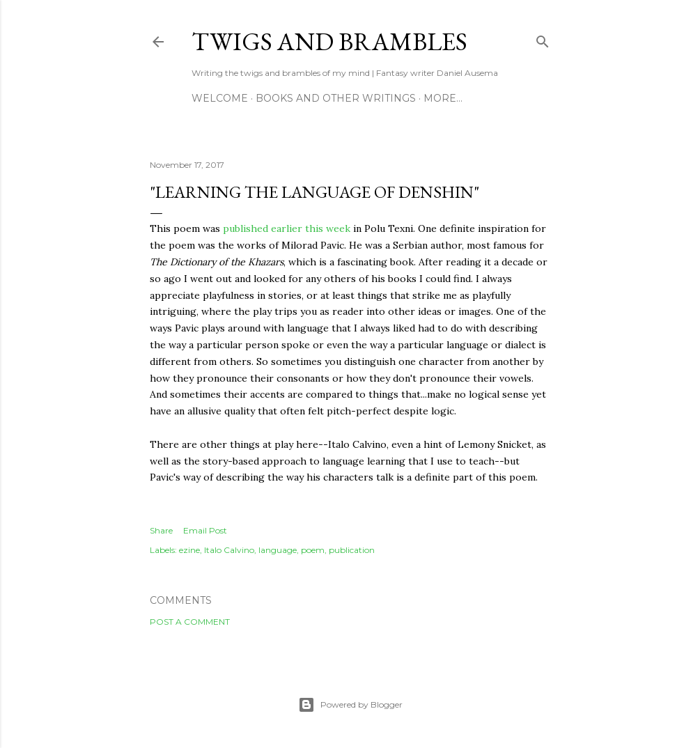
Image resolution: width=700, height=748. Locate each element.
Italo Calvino (229, 550)
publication (352, 550)
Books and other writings (336, 98)
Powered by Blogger (350, 705)
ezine (189, 550)
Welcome (220, 98)
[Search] (543, 39)
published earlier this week (287, 228)
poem (313, 550)
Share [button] (161, 530)
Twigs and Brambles (329, 41)
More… (443, 98)
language (278, 550)
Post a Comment (190, 622)
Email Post (205, 530)
